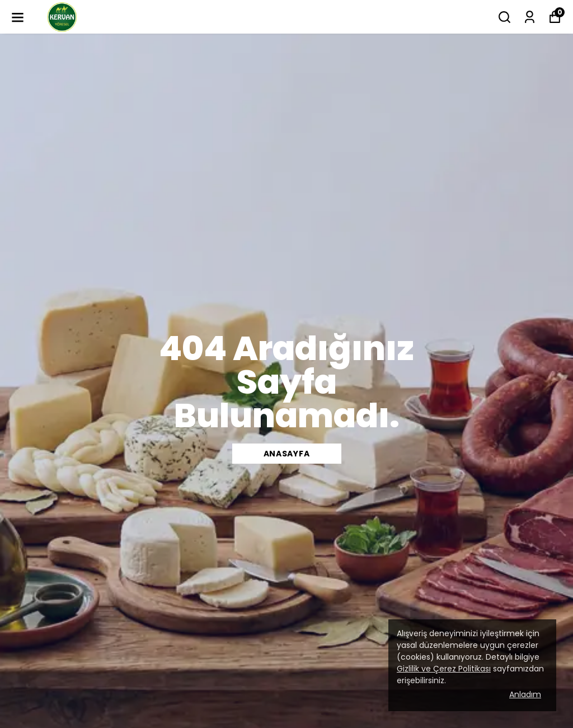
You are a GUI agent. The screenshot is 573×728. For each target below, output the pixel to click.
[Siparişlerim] (530, 17)
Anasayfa (287, 454)
